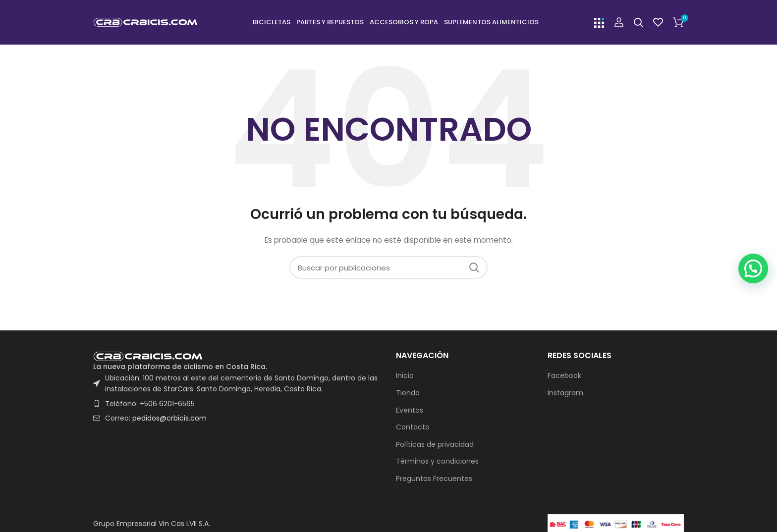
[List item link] (237, 404)
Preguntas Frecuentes (434, 479)
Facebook (564, 376)
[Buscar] (638, 22)
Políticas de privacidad (435, 445)
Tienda (408, 393)
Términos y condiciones (437, 461)
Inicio (405, 376)
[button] (753, 251)
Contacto (413, 427)
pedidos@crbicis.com (169, 418)
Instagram (565, 393)
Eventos (410, 410)
